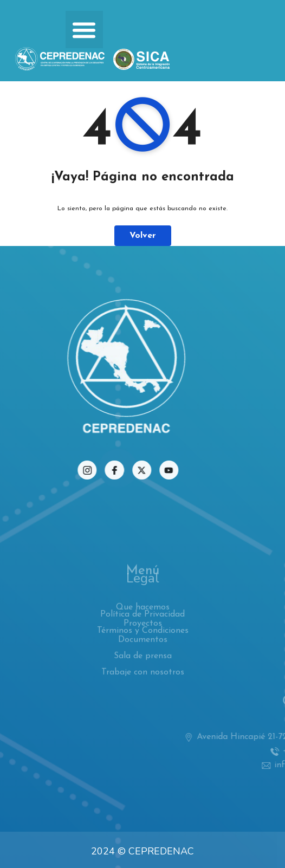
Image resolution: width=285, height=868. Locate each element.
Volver (143, 236)
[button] (84, 30)
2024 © (108, 851)
